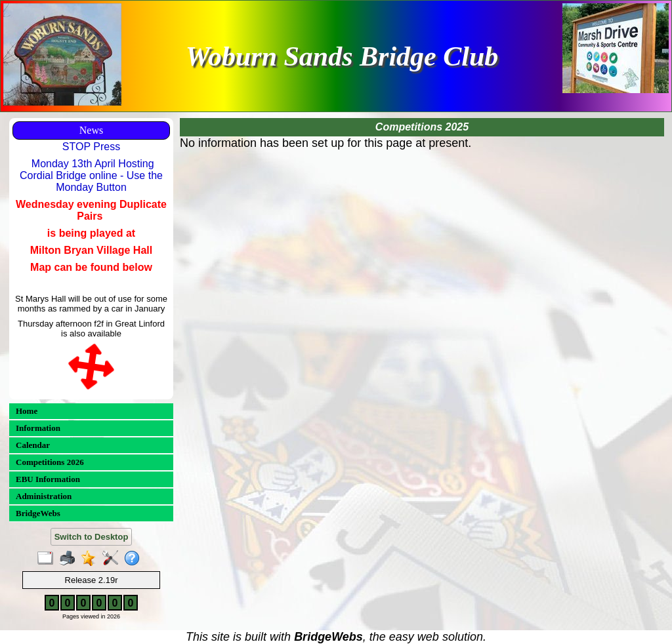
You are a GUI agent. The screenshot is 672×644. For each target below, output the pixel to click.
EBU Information (48, 479)
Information (38, 428)
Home (27, 411)
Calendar (33, 445)
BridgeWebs (38, 513)
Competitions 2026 (50, 462)
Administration (44, 496)
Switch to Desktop (92, 537)
